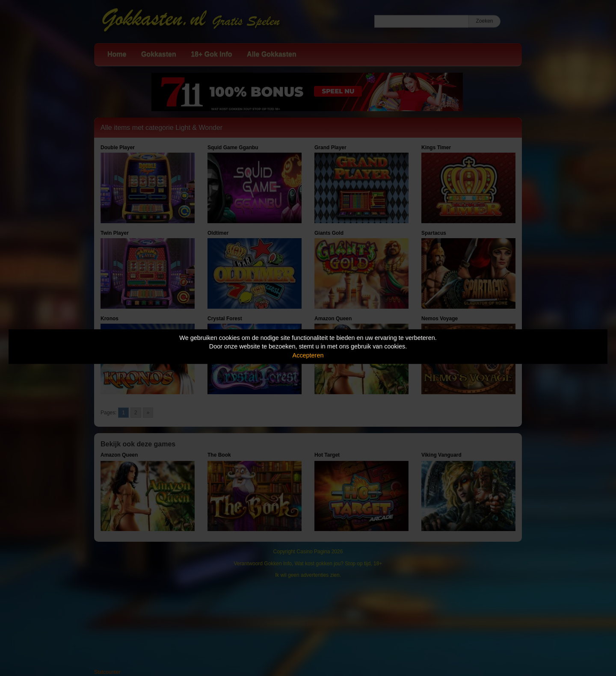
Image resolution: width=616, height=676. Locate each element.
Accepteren (308, 355)
